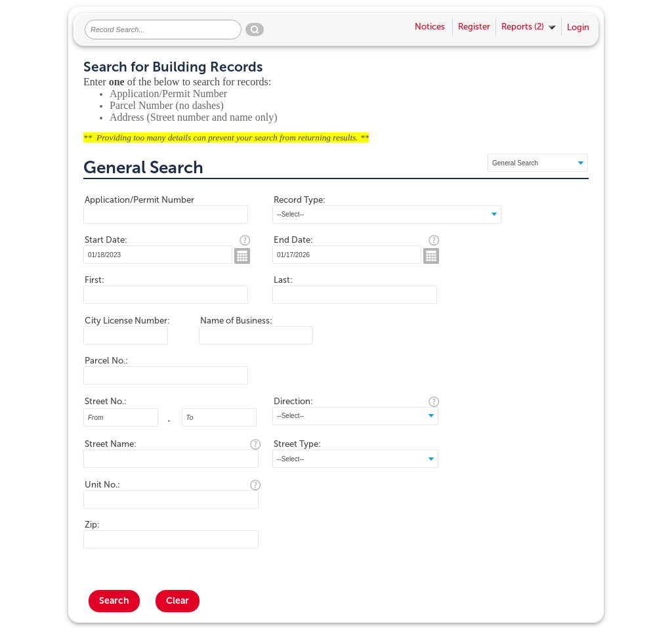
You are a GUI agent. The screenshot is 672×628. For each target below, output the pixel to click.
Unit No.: (102, 485)
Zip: (92, 525)
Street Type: (297, 444)
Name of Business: (236, 321)
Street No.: (106, 401)
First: (94, 280)
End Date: (293, 240)
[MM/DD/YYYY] (158, 255)
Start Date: (106, 240)
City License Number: (127, 321)
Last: (283, 280)
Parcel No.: (106, 361)
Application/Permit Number (139, 200)
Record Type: (300, 200)
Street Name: (111, 444)
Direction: (293, 401)
